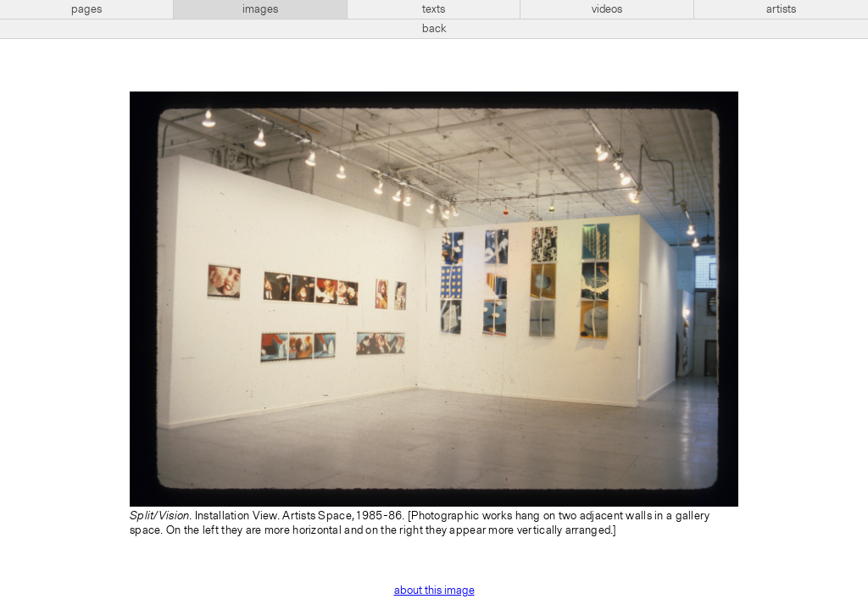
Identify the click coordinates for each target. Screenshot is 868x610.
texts (434, 9)
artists (781, 9)
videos (607, 9)
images (260, 9)
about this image (434, 591)
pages (86, 9)
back (434, 29)
